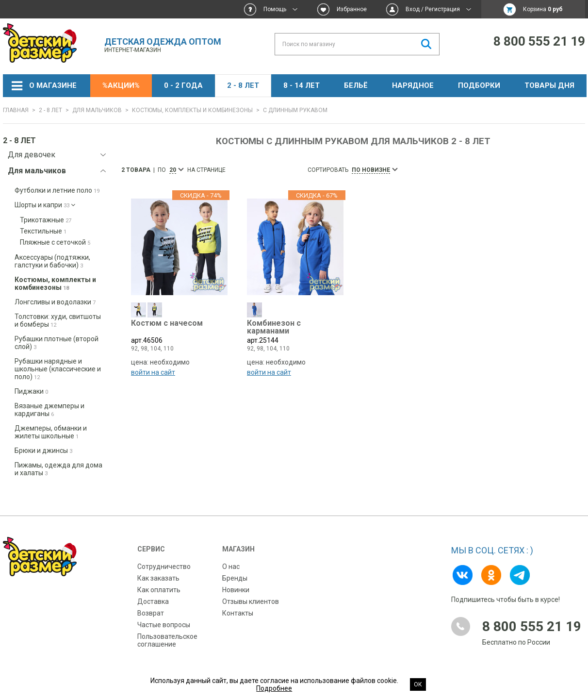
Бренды (235, 578)
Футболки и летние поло (57, 190)
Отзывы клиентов (251, 601)
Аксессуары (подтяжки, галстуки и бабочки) (52, 261)
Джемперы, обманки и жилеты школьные (51, 432)
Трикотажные (46, 220)
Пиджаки (31, 391)
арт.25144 (295, 335)
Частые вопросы (164, 625)
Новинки (236, 590)
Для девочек (32, 155)
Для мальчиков (97, 110)
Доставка (153, 601)
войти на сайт (153, 375)
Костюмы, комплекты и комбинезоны (192, 110)
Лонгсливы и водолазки (55, 302)
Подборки (479, 85)
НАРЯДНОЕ (413, 85)
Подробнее (274, 688)
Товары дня (549, 85)
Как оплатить (159, 590)
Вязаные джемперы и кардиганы (49, 410)
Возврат (151, 613)
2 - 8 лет (243, 85)
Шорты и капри (45, 205)
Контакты (238, 613)
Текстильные (43, 231)
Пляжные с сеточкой (55, 242)
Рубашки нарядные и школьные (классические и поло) (58, 369)
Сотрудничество (164, 567)
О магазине (53, 85)
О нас (231, 567)
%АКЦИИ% (121, 85)
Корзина (543, 9)
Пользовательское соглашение (167, 640)
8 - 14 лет (302, 85)
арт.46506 (179, 335)
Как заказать (158, 578)
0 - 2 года (183, 85)
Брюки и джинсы (43, 450)
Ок (418, 684)
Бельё (356, 85)
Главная (16, 110)
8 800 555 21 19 (539, 41)
